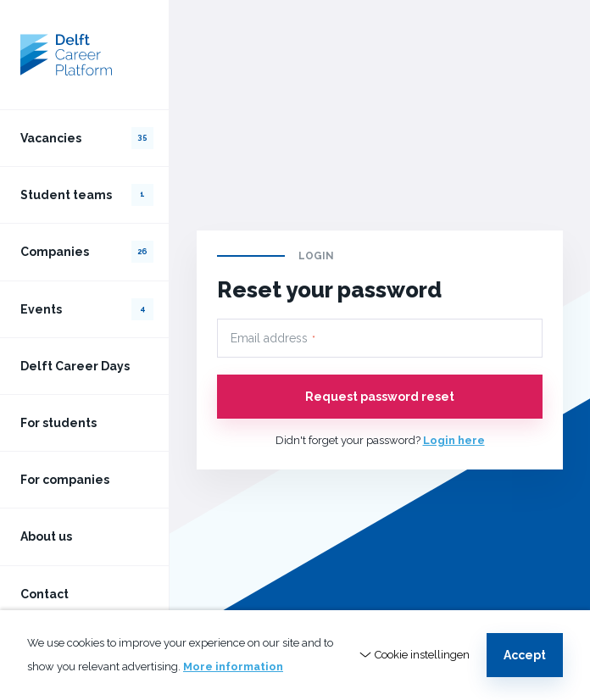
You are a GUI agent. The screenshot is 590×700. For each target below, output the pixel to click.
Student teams (87, 195)
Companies (87, 252)
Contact (45, 594)
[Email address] (380, 338)
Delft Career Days (75, 366)
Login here (454, 440)
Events (87, 309)
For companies (65, 480)
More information (233, 667)
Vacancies (87, 138)
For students (58, 423)
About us (46, 536)
